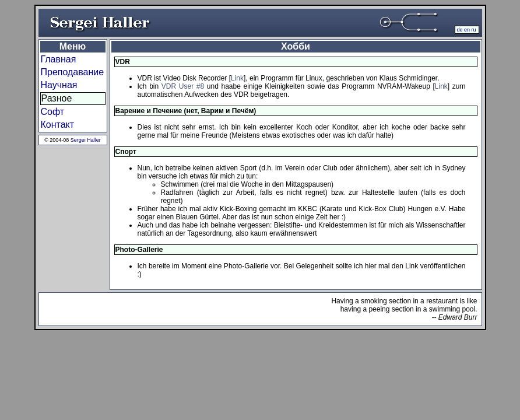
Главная (59, 59)
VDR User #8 (183, 86)
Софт (53, 112)
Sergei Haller (86, 140)
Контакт (58, 125)
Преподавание (73, 72)
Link (237, 78)
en (467, 30)
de (459, 30)
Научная (59, 85)
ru (473, 30)
